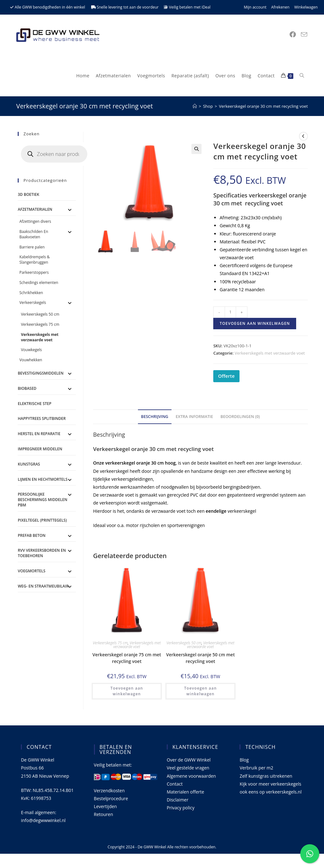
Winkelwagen (306, 7)
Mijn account (255, 7)
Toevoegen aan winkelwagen (255, 323)
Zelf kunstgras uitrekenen (266, 776)
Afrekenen (280, 7)
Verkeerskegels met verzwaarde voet (270, 353)
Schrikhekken (31, 293)
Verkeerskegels (33, 302)
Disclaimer (178, 800)
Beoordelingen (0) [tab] (240, 417)
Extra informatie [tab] (194, 417)
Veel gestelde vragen (188, 768)
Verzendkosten (109, 791)
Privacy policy (181, 808)
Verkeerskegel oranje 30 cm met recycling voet (263, 106)
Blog (244, 760)
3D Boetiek (28, 194)
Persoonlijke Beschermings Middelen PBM (42, 500)
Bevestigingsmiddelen (41, 373)
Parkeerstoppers (34, 272)
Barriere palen (32, 247)
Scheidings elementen (39, 283)
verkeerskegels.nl (284, 792)
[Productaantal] (230, 312)
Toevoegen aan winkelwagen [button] (127, 691)
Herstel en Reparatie (39, 434)
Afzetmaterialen (35, 209)
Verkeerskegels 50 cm (184, 643)
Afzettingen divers (35, 221)
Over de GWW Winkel (189, 760)
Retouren (104, 814)
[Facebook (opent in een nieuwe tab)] (293, 35)
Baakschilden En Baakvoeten (34, 234)
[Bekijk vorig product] (303, 136)
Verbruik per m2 (256, 768)
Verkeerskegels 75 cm (110, 643)
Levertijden (106, 806)
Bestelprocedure (111, 798)
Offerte (226, 376)
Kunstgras (29, 464)
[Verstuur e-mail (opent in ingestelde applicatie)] (304, 35)
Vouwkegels (31, 350)
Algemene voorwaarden (191, 776)
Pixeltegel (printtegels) (42, 520)
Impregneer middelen (40, 449)
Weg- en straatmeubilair (43, 586)
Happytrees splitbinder (42, 418)
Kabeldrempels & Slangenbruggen (34, 260)
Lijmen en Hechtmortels (43, 479)
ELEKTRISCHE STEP (34, 404)
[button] (196, 149)
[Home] (195, 106)
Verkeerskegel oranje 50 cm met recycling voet (200, 658)
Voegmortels (31, 571)
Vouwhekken (31, 360)
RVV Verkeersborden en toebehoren (42, 553)
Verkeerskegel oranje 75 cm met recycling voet (127, 658)
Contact (175, 784)
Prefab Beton (31, 535)
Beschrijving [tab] (155, 417)
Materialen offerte (185, 792)
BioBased (27, 388)
